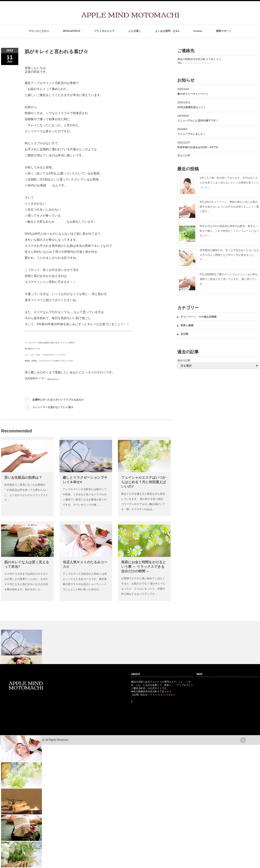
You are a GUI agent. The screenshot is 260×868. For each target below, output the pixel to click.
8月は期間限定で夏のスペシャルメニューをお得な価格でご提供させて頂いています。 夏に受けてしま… (229, 279)
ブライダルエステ (104, 31)
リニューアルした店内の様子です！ (198, 121)
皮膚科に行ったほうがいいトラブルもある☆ (58, 400)
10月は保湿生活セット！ (192, 107)
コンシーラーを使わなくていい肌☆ (53, 407)
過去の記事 (184, 155)
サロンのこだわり (39, 31)
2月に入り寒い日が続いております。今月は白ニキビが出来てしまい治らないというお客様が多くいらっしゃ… (229, 182)
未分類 (184, 334)
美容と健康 (187, 325)
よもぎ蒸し (135, 31)
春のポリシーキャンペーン (194, 94)
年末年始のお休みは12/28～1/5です (198, 147)
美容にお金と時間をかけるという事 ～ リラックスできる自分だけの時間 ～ (144, 567)
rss (243, 740)
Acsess (198, 31)
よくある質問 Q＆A (167, 31)
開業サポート (224, 31)
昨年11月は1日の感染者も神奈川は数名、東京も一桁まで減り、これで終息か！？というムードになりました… (229, 231)
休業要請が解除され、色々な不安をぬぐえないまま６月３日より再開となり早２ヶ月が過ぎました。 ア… (229, 255)
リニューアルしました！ (191, 134)
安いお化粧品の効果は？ (23, 477)
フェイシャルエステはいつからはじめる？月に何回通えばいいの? (144, 482)
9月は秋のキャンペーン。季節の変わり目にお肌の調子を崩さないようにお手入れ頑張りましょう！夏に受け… (229, 207)
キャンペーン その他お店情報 (199, 317)
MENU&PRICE (72, 31)
